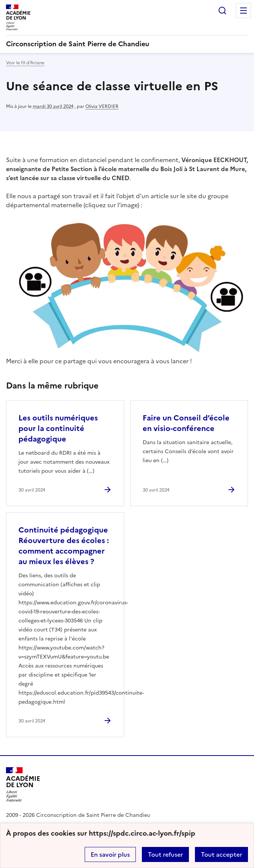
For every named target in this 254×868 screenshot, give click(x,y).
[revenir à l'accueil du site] (127, 44)
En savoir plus (110, 854)
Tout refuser (165, 854)
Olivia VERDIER (102, 106)
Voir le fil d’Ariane (25, 63)
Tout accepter (221, 854)
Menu (243, 11)
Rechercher (222, 11)
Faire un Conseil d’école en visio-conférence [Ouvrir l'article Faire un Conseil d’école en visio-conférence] (186, 423)
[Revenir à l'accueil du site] (23, 784)
